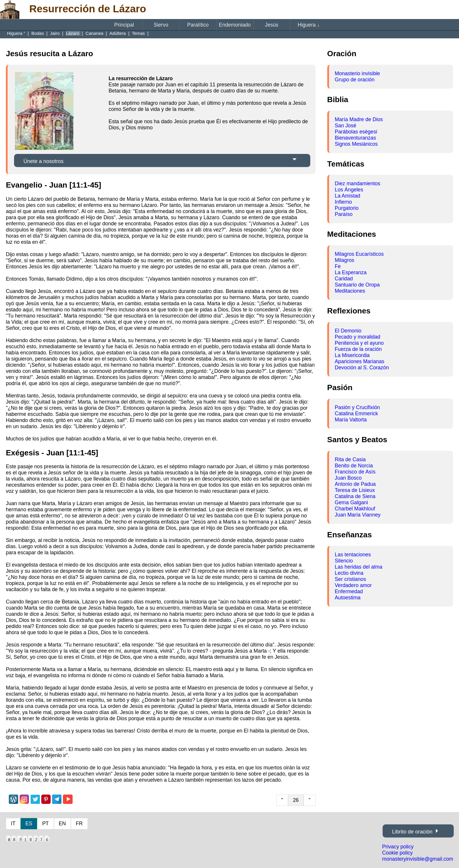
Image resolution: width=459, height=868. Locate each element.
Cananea (95, 33)
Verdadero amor (353, 585)
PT (45, 824)
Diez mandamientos (358, 183)
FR (79, 824)
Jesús (272, 25)
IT (13, 824)
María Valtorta (351, 420)
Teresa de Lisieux (355, 490)
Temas (139, 33)
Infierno (344, 202)
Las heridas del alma (359, 567)
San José (346, 126)
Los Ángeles (349, 190)
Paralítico (198, 25)
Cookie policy (397, 853)
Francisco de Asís (355, 472)
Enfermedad (349, 591)
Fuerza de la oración (358, 349)
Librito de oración (412, 832)
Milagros (345, 260)
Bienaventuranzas (356, 138)
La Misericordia (352, 355)
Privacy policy (398, 847)
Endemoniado (235, 25)
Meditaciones (350, 291)
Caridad (344, 279)
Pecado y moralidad (358, 337)
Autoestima (348, 598)
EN (62, 824)
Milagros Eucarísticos (359, 254)
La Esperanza (351, 272)
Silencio (344, 561)
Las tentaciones (353, 555)
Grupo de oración (355, 80)
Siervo (161, 25)
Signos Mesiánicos (356, 144)
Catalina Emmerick (357, 414)
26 (296, 800)
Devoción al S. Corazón (362, 368)
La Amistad (348, 196)
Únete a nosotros (43, 161)
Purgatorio (347, 208)
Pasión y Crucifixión (358, 407)
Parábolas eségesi (356, 132)
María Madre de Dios (359, 119)
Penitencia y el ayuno (359, 343)
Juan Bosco (348, 478)
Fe (338, 266)
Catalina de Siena (355, 496)
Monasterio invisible (358, 73)
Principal (124, 25)
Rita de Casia (350, 459)
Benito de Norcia (354, 466)
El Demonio (348, 331)
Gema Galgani (351, 502)
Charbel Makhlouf (355, 509)
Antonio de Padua (355, 484)
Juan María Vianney (358, 515)
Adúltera (118, 33)
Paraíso (344, 214)
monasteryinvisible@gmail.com (418, 859)
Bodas (38, 33)
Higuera (309, 25)
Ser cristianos (351, 579)
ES (29, 824)
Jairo (55, 33)
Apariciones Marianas (360, 361)
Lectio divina (349, 573)
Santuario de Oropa (357, 285)
